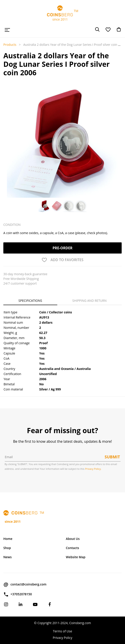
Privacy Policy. (93, 469)
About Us (73, 539)
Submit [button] (112, 457)
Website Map (76, 557)
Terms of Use (62, 631)
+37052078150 (18, 594)
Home (8, 539)
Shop (7, 548)
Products (10, 45)
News (7, 557)
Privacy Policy (62, 638)
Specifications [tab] (30, 301)
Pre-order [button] (62, 248)
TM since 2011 (63, 13)
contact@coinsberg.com (25, 585)
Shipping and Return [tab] (90, 301)
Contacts (73, 548)
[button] (8, 131)
